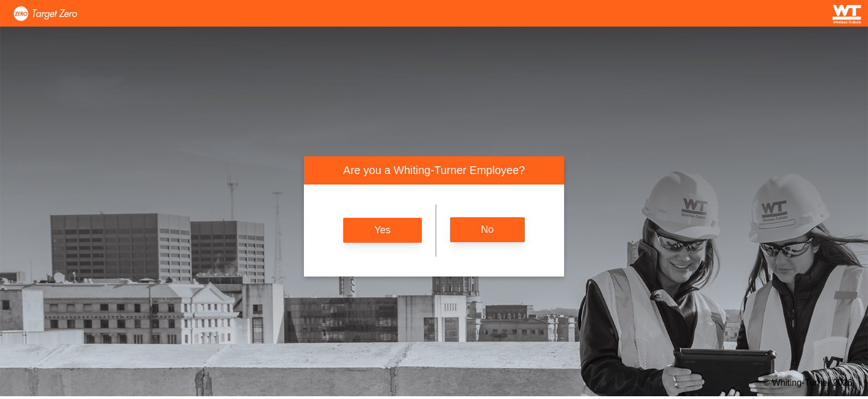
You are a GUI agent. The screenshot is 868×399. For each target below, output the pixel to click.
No (487, 229)
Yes (382, 230)
